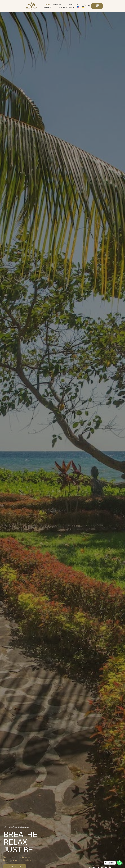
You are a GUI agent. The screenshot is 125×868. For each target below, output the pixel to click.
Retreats (51, 5)
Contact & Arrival (58, 7)
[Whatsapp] (119, 863)
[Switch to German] (75, 7)
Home (40, 5)
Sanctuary (80, 5)
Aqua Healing (65, 5)
